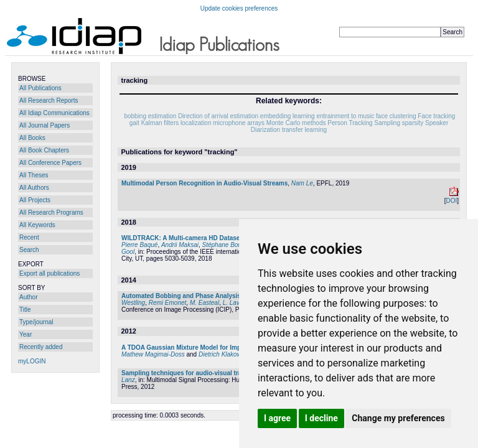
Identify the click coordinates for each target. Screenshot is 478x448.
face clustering (396, 116)
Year (26, 334)
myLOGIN (32, 361)
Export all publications (49, 273)
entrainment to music (345, 116)
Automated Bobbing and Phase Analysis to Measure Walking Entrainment (230, 296)
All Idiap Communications (54, 113)
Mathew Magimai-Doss (153, 354)
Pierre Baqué (139, 245)
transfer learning (304, 130)
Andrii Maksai (180, 245)
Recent (29, 237)
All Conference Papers (50, 163)
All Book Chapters (44, 150)
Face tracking (436, 116)
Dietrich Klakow (220, 354)
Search (29, 250)
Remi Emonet (168, 303)
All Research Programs (51, 212)
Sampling (387, 123)
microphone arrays (239, 123)
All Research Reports (49, 100)
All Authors (34, 188)
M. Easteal (204, 303)
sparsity (413, 123)
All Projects (35, 200)
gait (134, 123)
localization (196, 123)
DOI (451, 201)
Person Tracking (350, 123)
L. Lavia (234, 303)
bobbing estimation (150, 116)
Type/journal (36, 322)
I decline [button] (321, 418)
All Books (32, 138)
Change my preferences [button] (398, 418)
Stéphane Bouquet (228, 245)
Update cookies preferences (239, 8)
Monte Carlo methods (296, 123)
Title (25, 310)
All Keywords (37, 225)
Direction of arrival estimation (218, 116)
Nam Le (302, 183)
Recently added (41, 347)
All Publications (40, 88)
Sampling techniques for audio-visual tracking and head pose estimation (229, 373)
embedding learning (288, 116)
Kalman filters (160, 123)
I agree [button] (277, 418)
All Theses (34, 175)
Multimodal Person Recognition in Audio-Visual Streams (204, 183)
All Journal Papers (45, 125)
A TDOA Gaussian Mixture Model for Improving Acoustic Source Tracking (230, 348)
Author (28, 297)
